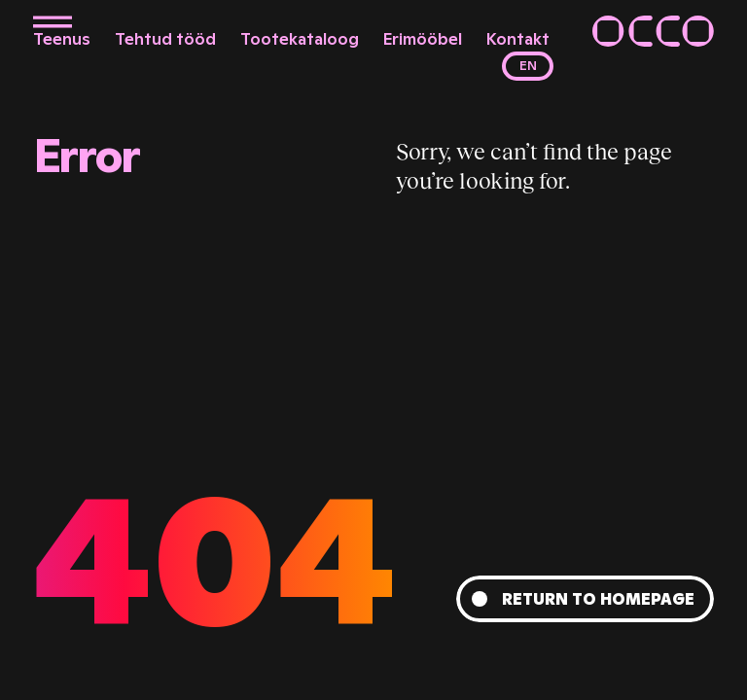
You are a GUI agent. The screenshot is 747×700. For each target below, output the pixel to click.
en (528, 66)
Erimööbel (423, 39)
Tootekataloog (300, 39)
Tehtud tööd (165, 39)
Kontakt (518, 39)
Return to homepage (598, 599)
